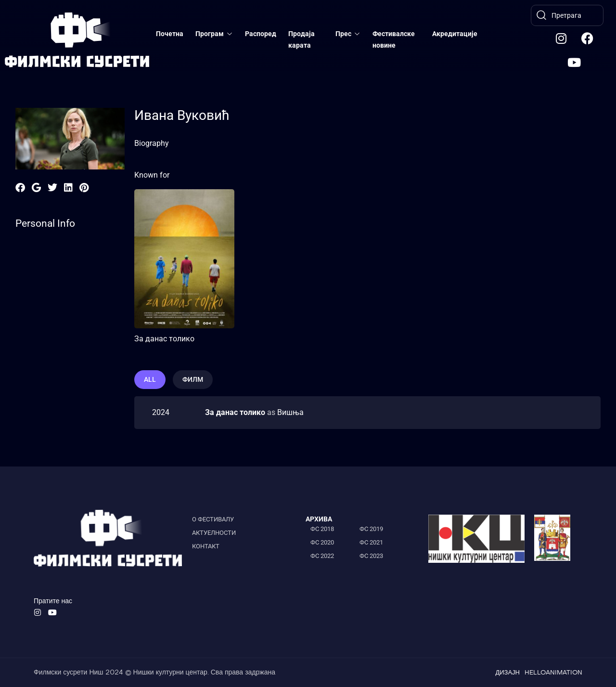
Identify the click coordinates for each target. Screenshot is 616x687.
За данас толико (164, 339)
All (150, 379)
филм (193, 379)
